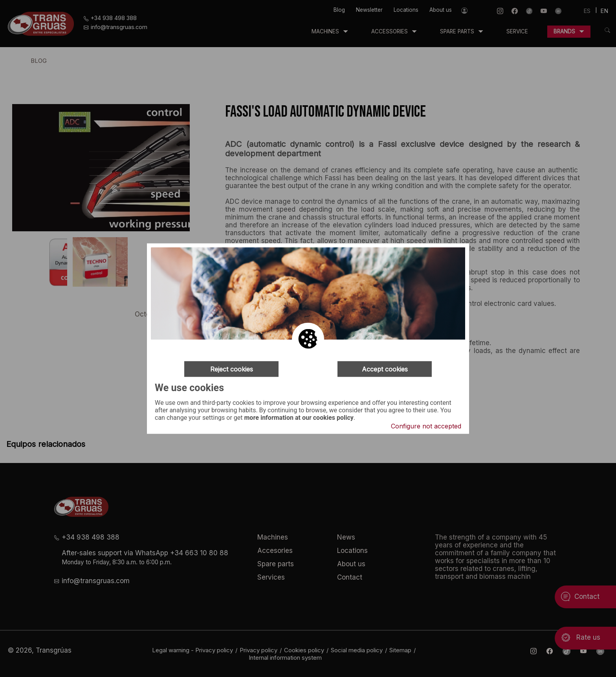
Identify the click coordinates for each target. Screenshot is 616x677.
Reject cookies (232, 369)
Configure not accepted (426, 426)
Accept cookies (385, 369)
